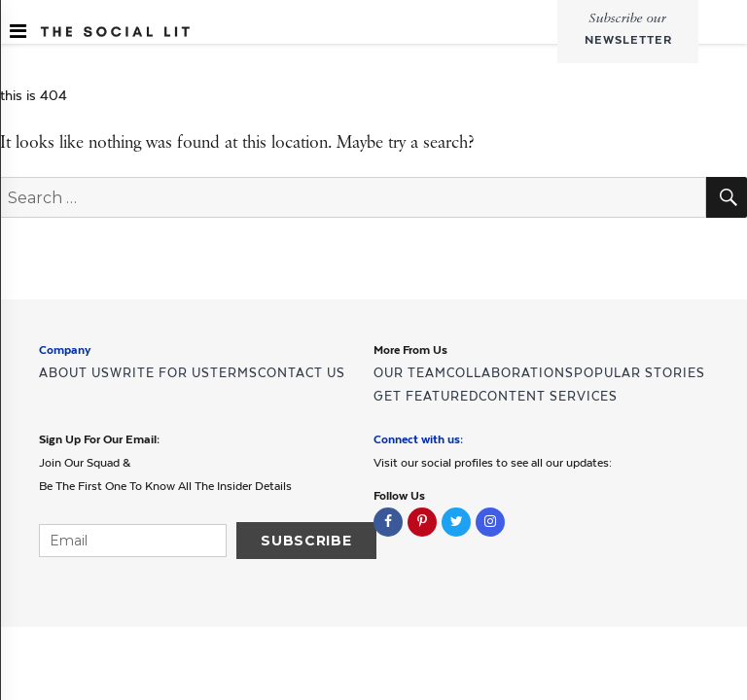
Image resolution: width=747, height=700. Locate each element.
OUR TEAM (410, 373)
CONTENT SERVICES (548, 396)
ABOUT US (74, 373)
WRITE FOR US (160, 373)
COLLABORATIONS (510, 373)
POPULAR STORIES (640, 373)
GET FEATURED (426, 396)
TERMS (234, 373)
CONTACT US (302, 373)
